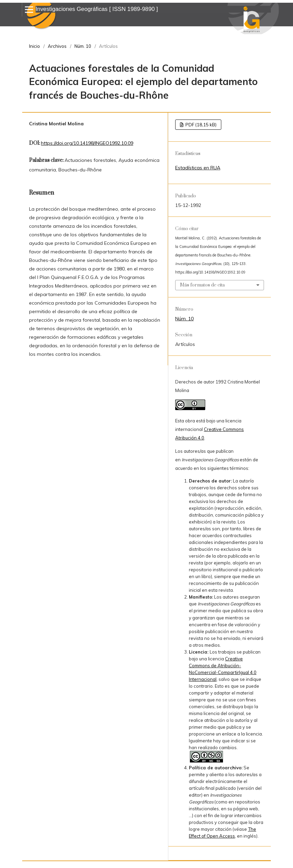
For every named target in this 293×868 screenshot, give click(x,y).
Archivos (57, 46)
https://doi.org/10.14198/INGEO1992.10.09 (87, 143)
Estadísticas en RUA (198, 168)
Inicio (34, 46)
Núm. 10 (83, 46)
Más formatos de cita (202, 285)
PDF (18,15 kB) (200, 125)
